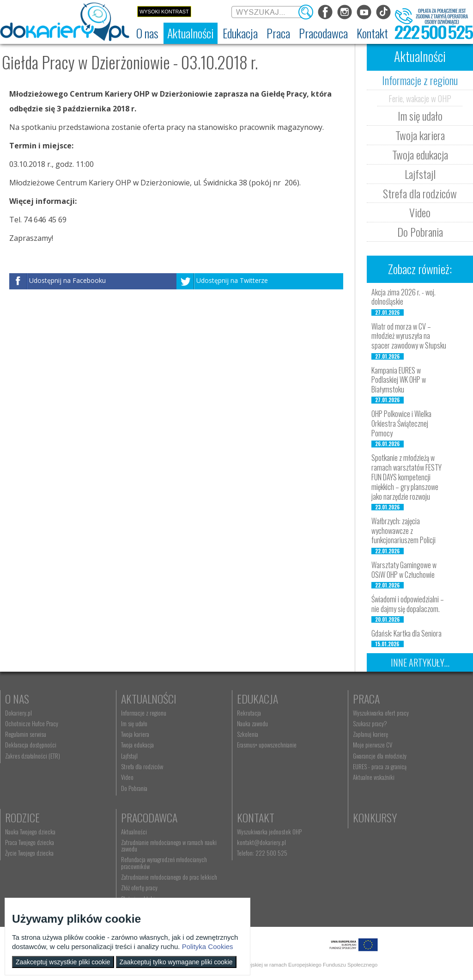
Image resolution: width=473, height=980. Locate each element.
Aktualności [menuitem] (134, 832)
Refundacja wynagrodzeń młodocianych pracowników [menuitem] (164, 863)
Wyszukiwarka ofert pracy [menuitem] (381, 713)
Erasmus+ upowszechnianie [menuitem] (267, 745)
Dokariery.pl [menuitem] (18, 713)
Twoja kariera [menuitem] (135, 734)
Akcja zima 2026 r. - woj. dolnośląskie (403, 297)
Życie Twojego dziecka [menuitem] (29, 853)
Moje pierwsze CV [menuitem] (373, 745)
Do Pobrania (420, 232)
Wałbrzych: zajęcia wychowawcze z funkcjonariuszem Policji (403, 531)
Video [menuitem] (127, 777)
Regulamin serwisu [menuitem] (26, 734)
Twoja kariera (420, 135)
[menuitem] (147, 33)
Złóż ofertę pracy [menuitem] (139, 888)
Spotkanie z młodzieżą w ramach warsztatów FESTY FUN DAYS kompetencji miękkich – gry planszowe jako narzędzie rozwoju (406, 477)
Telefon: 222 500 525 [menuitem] (262, 853)
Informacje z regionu (420, 80)
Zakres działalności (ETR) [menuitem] (33, 756)
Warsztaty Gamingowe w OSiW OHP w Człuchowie (404, 570)
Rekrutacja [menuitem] (249, 713)
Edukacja (258, 698)
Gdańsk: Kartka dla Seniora (406, 633)
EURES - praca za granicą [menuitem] (380, 766)
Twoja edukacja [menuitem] (137, 745)
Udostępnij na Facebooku (67, 280)
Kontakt (256, 817)
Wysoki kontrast (164, 12)
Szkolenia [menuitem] (248, 734)
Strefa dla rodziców (420, 193)
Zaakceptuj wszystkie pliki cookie (63, 962)
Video (420, 212)
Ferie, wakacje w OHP (420, 98)
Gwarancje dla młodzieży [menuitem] (380, 756)
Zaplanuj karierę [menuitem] (370, 734)
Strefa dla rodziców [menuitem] (142, 766)
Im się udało (420, 116)
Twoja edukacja (420, 154)
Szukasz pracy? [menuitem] (370, 723)
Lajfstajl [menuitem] (129, 756)
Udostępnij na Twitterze (232, 280)
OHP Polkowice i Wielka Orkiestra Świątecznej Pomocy (401, 423)
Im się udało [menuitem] (134, 723)
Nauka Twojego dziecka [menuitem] (30, 832)
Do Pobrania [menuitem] (134, 788)
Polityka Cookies (208, 946)
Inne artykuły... (420, 662)
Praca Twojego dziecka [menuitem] (30, 842)
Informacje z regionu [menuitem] (144, 713)
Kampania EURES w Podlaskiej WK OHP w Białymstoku (399, 380)
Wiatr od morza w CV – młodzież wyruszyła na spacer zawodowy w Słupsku (409, 336)
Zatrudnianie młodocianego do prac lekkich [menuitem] (169, 877)
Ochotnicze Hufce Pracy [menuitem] (32, 723)
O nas (17, 698)
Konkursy (375, 817)
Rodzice (22, 817)
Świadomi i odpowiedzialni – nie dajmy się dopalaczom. (408, 604)
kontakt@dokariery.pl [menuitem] (261, 842)
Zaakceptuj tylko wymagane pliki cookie (176, 962)
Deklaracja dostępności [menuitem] (31, 745)
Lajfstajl (420, 174)
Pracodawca (149, 817)
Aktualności (149, 698)
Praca (366, 698)
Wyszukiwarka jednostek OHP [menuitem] (269, 832)
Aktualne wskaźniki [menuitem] (374, 777)
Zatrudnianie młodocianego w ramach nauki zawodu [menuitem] (169, 845)
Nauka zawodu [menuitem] (252, 723)
